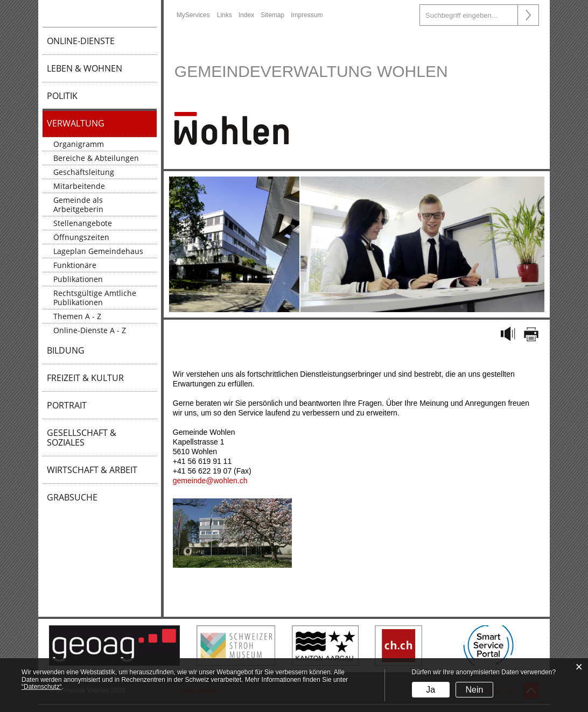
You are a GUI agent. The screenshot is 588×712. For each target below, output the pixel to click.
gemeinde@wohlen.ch (210, 481)
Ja (430, 690)
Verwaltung (76, 123)
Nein (474, 690)
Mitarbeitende (79, 186)
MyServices (193, 15)
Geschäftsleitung (84, 172)
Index (246, 15)
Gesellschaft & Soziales (82, 438)
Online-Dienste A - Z (90, 330)
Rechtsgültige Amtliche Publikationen (95, 298)
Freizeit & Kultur (85, 378)
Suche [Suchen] (528, 15)
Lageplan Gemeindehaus (98, 251)
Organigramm (79, 144)
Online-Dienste (81, 41)
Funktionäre (75, 265)
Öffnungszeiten (81, 237)
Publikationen (78, 279)
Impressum (307, 15)
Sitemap (272, 15)
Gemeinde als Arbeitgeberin (78, 205)
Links (225, 15)
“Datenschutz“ (42, 687)
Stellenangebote (83, 223)
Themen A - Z (77, 316)
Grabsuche (72, 497)
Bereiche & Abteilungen (96, 158)
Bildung (66, 350)
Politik (62, 96)
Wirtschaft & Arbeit (92, 470)
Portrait (67, 405)
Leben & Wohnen (85, 68)
